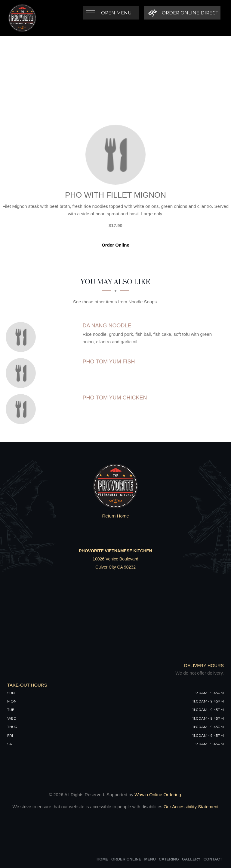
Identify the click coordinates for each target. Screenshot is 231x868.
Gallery (191, 859)
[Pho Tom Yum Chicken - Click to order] (22, 409)
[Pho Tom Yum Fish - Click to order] (22, 373)
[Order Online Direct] (182, 13)
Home (102, 859)
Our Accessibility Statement (191, 807)
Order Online (115, 245)
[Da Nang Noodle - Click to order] (22, 337)
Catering (169, 859)
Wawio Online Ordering (158, 795)
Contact (213, 859)
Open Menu (116, 13)
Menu (150, 859)
